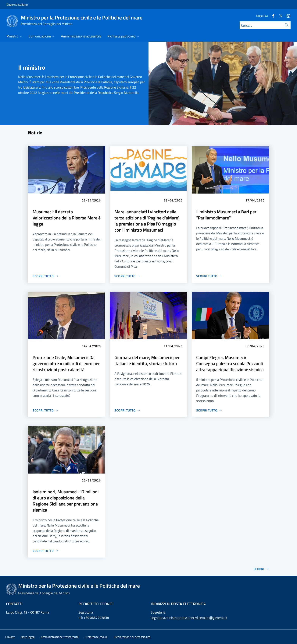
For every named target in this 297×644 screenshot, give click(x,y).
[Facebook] (272, 16)
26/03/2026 (91, 480)
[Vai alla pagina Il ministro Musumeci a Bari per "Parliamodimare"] (209, 276)
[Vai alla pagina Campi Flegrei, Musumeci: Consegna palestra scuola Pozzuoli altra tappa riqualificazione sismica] (209, 410)
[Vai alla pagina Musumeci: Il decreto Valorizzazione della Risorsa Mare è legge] (45, 276)
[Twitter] (279, 16)
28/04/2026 (173, 200)
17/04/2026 (255, 200)
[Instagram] (287, 16)
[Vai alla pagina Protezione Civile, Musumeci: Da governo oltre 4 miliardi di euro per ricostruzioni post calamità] (45, 410)
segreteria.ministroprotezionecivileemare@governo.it (189, 618)
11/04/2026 (173, 346)
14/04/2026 (91, 346)
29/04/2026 (91, 200)
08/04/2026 (255, 346)
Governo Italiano (17, 5)
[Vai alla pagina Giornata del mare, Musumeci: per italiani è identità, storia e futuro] (127, 410)
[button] (96, 637)
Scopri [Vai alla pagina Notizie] (261, 569)
